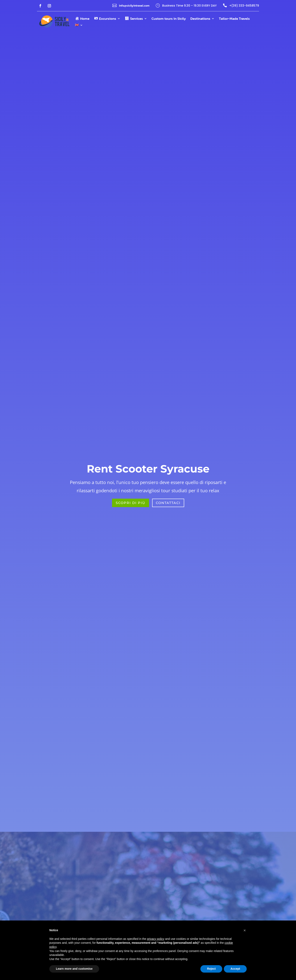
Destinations (200, 19)
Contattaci (168, 503)
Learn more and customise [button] (74, 969)
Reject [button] (211, 969)
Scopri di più (131, 503)
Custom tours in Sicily (169, 19)
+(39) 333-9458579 (244, 6)
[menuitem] (79, 26)
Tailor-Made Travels (234, 19)
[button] (245, 930)
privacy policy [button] (156, 939)
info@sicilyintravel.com (134, 6)
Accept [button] (235, 969)
